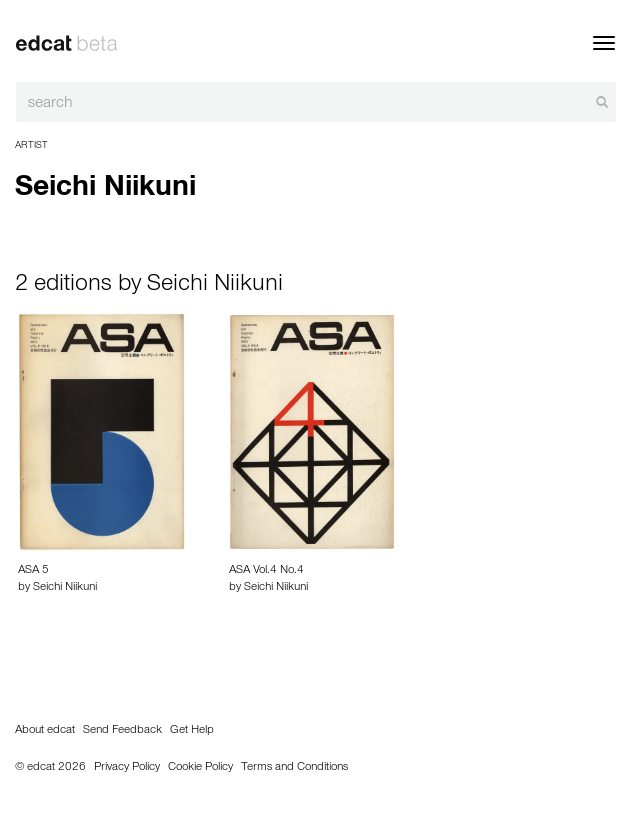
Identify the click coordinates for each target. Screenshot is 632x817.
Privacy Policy (127, 768)
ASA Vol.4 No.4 (266, 571)
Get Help (192, 731)
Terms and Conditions (294, 768)
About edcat (45, 731)
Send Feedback (122, 731)
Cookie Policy (200, 768)
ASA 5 (33, 571)
